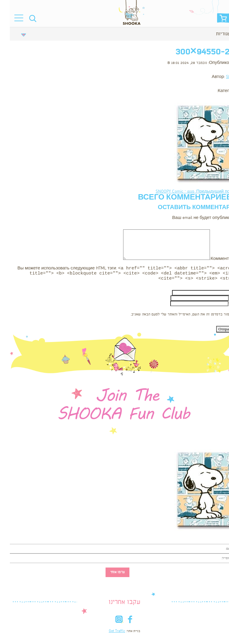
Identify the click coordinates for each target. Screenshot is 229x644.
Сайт (224, 305)
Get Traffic (107, 633)
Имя (225, 294)
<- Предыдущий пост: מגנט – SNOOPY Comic (187, 192)
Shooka (223, 77)
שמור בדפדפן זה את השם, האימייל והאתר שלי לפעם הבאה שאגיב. (171, 316)
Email (224, 300)
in (109, 622)
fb (120, 622)
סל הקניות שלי (214, 20)
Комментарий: (215, 259)
